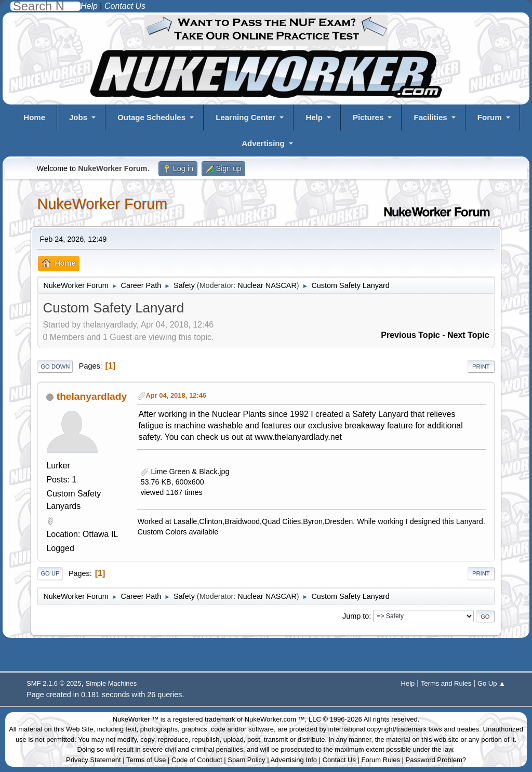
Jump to (356, 616)
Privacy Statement (94, 760)
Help (314, 117)
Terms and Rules (446, 683)
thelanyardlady (92, 396)
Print (481, 367)
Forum (490, 117)
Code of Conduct (197, 760)
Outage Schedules (151, 117)
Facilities (430, 117)
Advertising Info (294, 760)
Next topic (468, 335)
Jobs (78, 117)
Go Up (50, 573)
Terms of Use (146, 760)
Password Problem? (436, 760)
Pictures (368, 117)
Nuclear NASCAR (267, 285)
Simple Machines (111, 683)
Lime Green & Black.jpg (185, 472)
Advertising (263, 143)
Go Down (55, 367)
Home (34, 117)
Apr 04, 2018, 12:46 (176, 395)
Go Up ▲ (491, 683)
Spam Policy (246, 760)
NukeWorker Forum (102, 204)
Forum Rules (381, 760)
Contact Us (339, 760)
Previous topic (410, 335)
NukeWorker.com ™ (275, 719)
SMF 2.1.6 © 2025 (54, 683)
